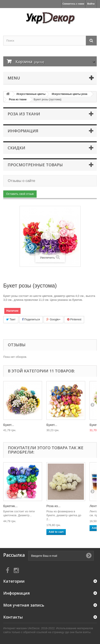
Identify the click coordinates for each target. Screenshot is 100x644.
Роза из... (53, 506)
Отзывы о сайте (21, 181)
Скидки (16, 148)
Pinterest (74, 319)
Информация (23, 131)
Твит (11, 319)
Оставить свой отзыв (20, 194)
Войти (91, 4)
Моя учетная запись (24, 605)
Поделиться (31, 319)
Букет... (9, 425)
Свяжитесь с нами (73, 4)
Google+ (53, 319)
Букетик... (10, 506)
